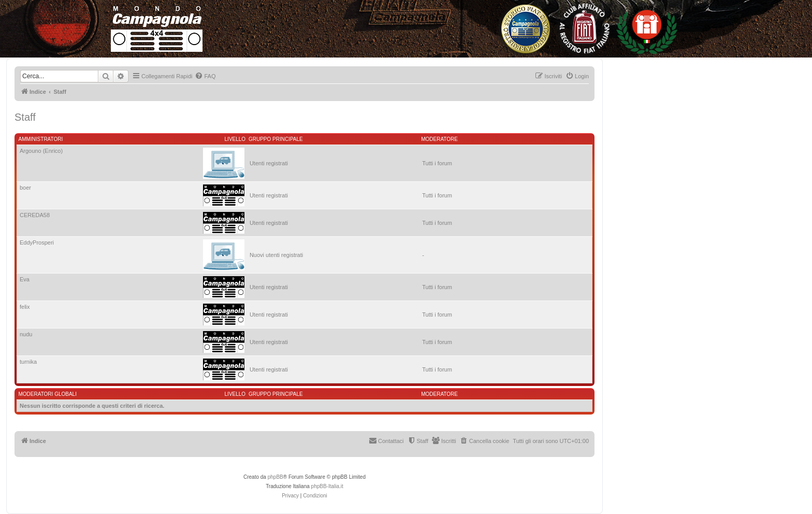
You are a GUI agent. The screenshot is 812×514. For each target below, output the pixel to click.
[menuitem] (205, 76)
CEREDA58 (35, 215)
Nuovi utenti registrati (276, 255)
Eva (25, 279)
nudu (26, 334)
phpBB (275, 477)
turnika (28, 362)
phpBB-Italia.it (327, 486)
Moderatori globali (48, 394)
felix (25, 307)
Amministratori (41, 139)
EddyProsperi (37, 242)
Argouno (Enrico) (41, 151)
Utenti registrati (269, 163)
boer (25, 188)
